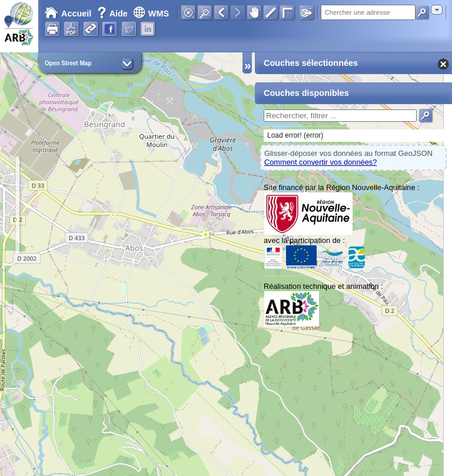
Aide (114, 14)
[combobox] (437, 10)
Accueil (68, 14)
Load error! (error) (295, 135)
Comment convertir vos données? (320, 162)
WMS (151, 14)
